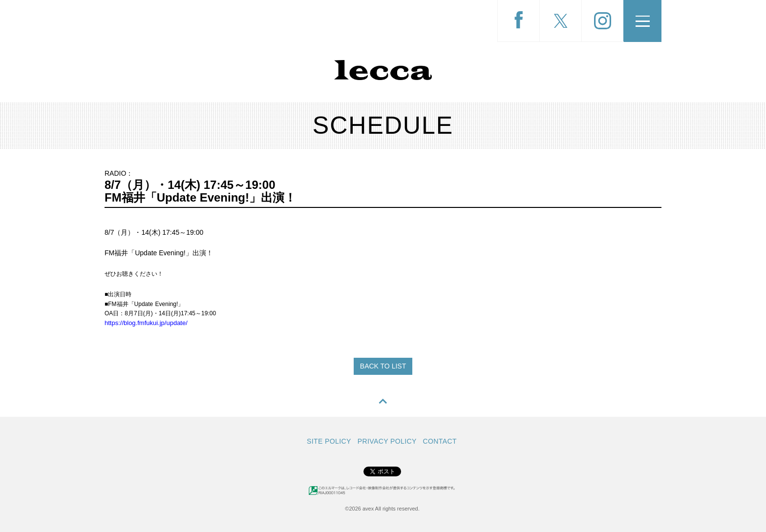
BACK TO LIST (383, 366)
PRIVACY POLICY (387, 441)
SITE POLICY (329, 441)
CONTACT (440, 441)
